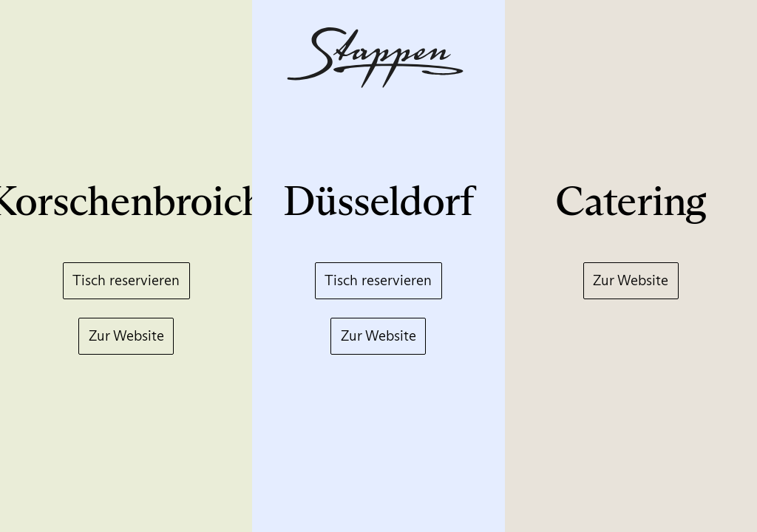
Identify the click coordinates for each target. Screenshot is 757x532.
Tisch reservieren (126, 280)
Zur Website (126, 335)
